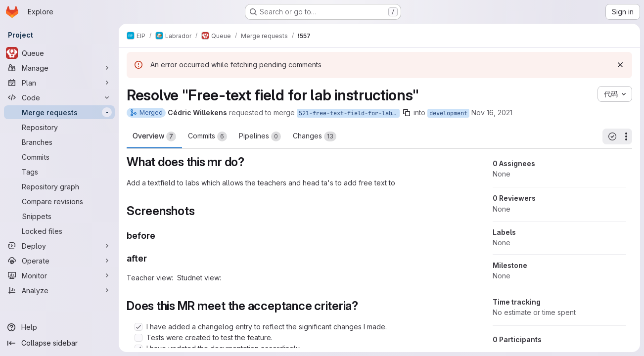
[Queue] (59, 53)
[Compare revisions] (59, 201)
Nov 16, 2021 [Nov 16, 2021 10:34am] (492, 112)
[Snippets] (59, 216)
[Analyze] (59, 290)
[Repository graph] (59, 186)
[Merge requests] (59, 112)
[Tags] (59, 172)
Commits (207, 136)
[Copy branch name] (407, 113)
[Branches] (59, 142)
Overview (154, 136)
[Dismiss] (620, 65)
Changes (315, 136)
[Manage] (59, 68)
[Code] (59, 97)
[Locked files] (59, 231)
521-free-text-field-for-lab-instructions (349, 113)
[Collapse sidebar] (59, 343)
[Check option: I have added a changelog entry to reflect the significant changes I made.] (138, 327)
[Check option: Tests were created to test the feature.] (138, 338)
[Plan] (59, 83)
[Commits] (59, 157)
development (448, 113)
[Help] (59, 327)
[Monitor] (59, 275)
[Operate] (59, 261)
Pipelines (260, 136)
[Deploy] (59, 246)
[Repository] (59, 127)
